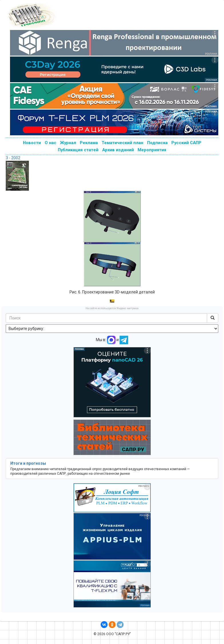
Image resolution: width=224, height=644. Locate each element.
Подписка (157, 143)
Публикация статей (78, 150)
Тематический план (122, 143)
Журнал (68, 143)
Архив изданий (118, 150)
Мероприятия (152, 150)
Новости (32, 143)
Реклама (89, 143)
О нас (50, 143)
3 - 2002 (13, 158)
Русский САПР (186, 143)
